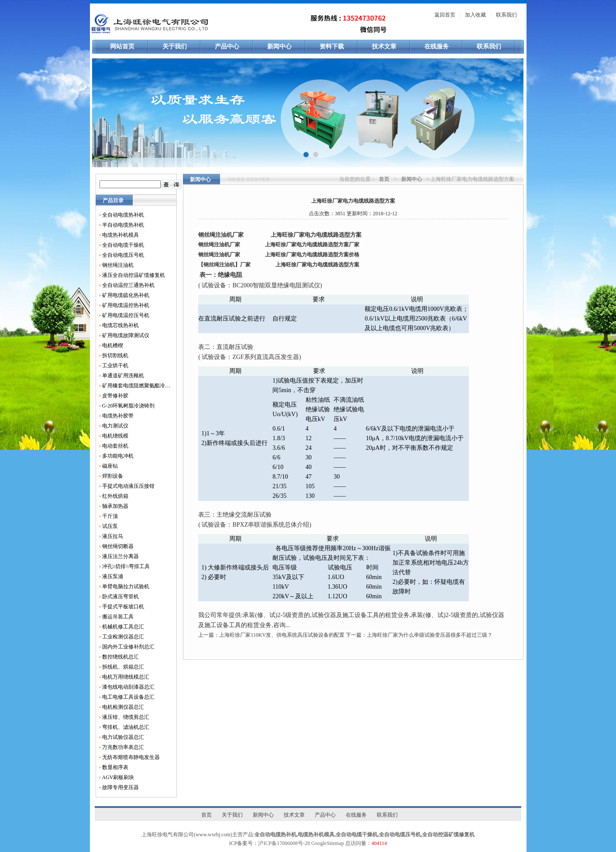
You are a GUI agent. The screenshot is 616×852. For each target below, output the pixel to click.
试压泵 (110, 526)
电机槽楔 (113, 345)
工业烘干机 (115, 366)
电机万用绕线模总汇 (126, 677)
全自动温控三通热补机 (128, 285)
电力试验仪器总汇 (123, 737)
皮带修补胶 (115, 396)
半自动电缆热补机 (123, 225)
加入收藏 (475, 15)
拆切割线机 (115, 355)
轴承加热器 (115, 506)
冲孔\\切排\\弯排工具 (126, 566)
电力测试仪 (115, 426)
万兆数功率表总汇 (123, 747)
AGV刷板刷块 (118, 777)
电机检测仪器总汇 (123, 707)
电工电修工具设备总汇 (128, 697)
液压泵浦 (113, 576)
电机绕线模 (115, 436)
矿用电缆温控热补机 (126, 305)
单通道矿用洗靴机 (123, 376)
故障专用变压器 (120, 787)
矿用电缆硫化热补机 (126, 295)
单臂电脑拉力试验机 (126, 586)
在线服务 (437, 47)
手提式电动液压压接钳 (128, 486)
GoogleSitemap (328, 843)
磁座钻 (110, 466)
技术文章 (384, 47)
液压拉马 (113, 536)
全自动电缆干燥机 (123, 245)
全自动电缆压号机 (123, 255)
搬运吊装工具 (118, 617)
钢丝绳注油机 (118, 265)
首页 (384, 179)
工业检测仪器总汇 (123, 637)
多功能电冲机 (118, 456)
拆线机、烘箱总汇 (123, 667)
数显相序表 (115, 767)
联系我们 (506, 15)
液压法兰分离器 (120, 556)
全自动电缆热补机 (123, 215)
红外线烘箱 (115, 496)
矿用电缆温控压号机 (126, 315)
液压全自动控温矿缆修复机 (134, 275)
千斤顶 (110, 516)
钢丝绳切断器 (118, 546)
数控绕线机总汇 (120, 657)
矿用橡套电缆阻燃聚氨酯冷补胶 (136, 386)
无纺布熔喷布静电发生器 (131, 757)
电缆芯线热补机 (120, 325)
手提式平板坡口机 (123, 607)
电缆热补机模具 (120, 235)
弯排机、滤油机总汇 (126, 727)
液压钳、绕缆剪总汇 (126, 717)
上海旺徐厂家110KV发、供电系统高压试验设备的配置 (282, 635)
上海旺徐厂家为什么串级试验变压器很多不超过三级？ (430, 635)
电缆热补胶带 (118, 416)
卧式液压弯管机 (120, 597)
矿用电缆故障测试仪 (126, 335)
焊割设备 (113, 476)
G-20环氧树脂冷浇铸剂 (129, 406)
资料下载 (332, 47)
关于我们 (175, 47)
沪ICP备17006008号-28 (284, 843)
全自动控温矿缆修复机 (448, 835)
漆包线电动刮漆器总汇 (128, 687)
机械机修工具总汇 (123, 627)
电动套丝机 (115, 446)
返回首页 (445, 15)
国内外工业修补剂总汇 (128, 647)
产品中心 (227, 47)
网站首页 (122, 47)
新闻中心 (279, 47)
